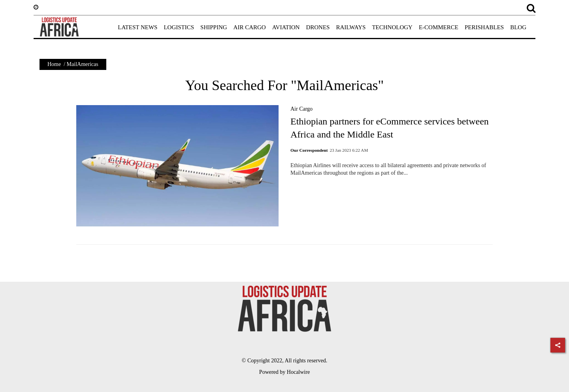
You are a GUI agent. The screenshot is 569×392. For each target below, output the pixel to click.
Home (54, 64)
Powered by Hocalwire (284, 372)
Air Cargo (301, 109)
